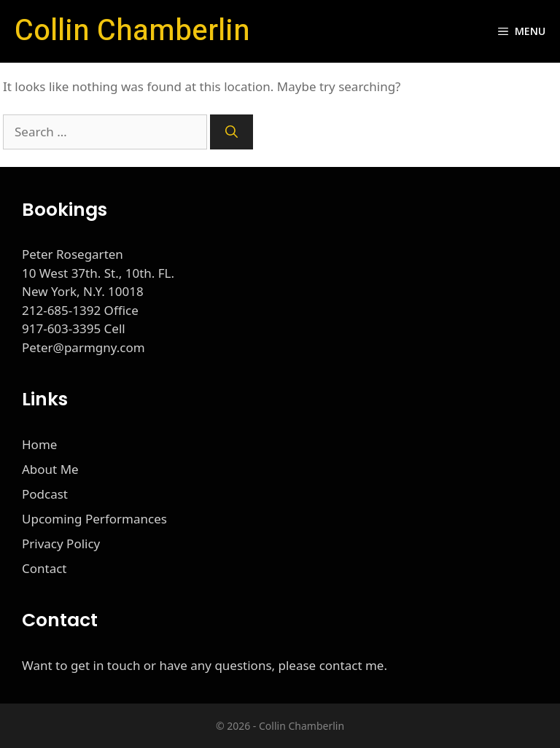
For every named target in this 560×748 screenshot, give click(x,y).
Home (39, 444)
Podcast (45, 494)
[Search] (232, 132)
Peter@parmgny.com (83, 347)
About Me (50, 469)
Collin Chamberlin (132, 31)
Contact (44, 568)
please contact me (331, 665)
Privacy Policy (61, 544)
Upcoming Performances (94, 519)
